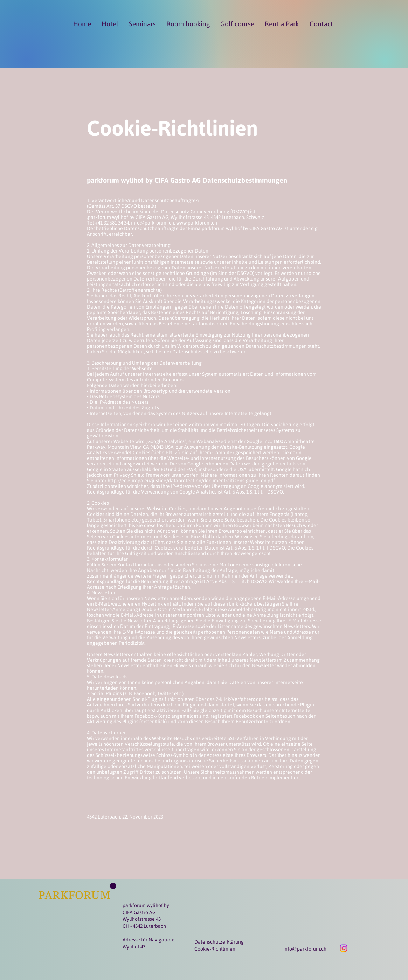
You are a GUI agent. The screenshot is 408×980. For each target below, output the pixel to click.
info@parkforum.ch (305, 949)
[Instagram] (344, 948)
